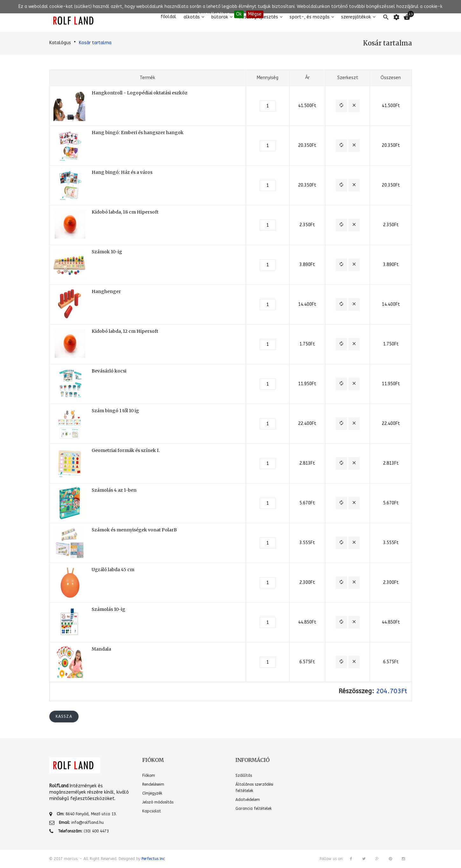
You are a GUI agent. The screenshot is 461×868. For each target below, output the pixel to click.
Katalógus (60, 43)
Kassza (64, 716)
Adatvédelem (248, 800)
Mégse (255, 14)
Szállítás (244, 776)
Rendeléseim (153, 784)
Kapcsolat (152, 811)
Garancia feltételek (254, 809)
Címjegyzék (152, 793)
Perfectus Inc (153, 859)
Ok (239, 14)
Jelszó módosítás (158, 802)
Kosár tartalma (95, 43)
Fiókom (149, 776)
